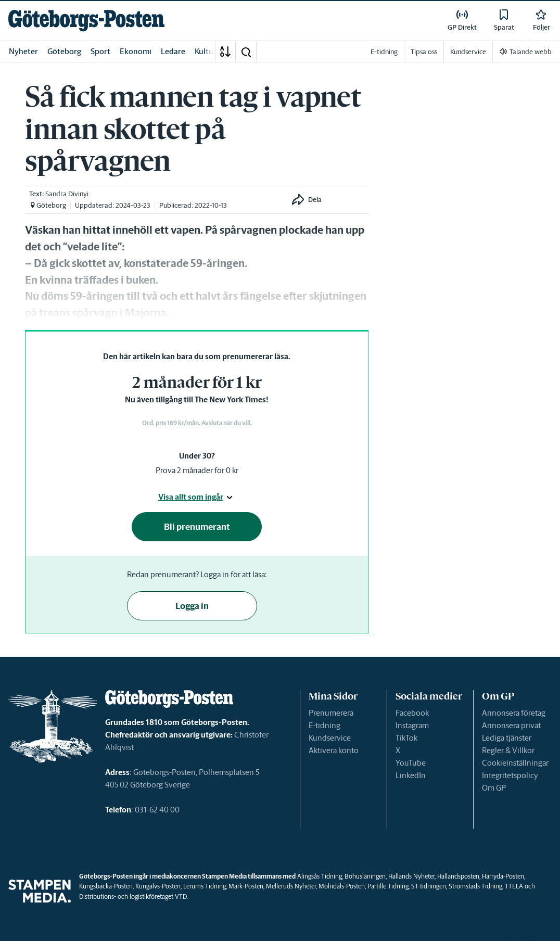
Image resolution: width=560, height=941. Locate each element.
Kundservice (330, 738)
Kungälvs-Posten (158, 886)
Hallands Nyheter (411, 876)
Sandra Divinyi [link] (67, 194)
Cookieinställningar (515, 763)
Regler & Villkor (508, 750)
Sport (100, 51)
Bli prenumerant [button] (197, 527)
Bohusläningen (365, 876)
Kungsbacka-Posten (106, 886)
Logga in (192, 606)
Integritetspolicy (510, 775)
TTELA (514, 886)
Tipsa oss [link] (424, 52)
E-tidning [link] (384, 52)
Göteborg (64, 51)
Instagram (412, 725)
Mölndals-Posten (342, 886)
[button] (246, 52)
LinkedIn (411, 775)
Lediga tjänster (507, 738)
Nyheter (23, 51)
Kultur (206, 51)
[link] (86, 21)
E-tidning (324, 725)
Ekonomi (136, 51)
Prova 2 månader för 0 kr (197, 470)
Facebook (412, 713)
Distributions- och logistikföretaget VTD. (133, 897)
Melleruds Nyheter (291, 886)
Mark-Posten (246, 886)
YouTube (411, 763)
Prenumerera (331, 713)
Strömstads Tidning (475, 886)
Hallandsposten (458, 876)
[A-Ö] (225, 52)
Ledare (173, 51)
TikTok (406, 738)
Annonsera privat (511, 725)
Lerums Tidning (205, 886)
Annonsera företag (514, 713)
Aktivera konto (334, 750)
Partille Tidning (388, 886)
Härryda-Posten (503, 876)
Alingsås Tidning (320, 876)
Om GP (494, 788)
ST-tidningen (429, 886)
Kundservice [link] (468, 52)
